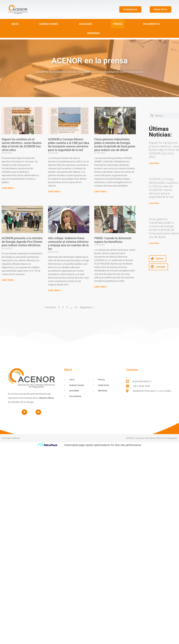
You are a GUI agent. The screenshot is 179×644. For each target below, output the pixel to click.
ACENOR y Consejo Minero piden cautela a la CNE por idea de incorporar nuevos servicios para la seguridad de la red (69, 145)
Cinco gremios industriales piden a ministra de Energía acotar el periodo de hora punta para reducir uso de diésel (115, 145)
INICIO (15, 24)
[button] (158, 259)
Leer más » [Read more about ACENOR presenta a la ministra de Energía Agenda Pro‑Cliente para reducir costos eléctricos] (8, 280)
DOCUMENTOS (151, 24)
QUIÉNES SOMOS (49, 24)
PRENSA (118, 24)
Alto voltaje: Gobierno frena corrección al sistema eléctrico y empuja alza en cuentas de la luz (68, 243)
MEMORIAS (94, 33)
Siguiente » (87, 307)
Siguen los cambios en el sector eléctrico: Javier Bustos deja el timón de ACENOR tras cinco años (22, 145)
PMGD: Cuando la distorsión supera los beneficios (113, 240)
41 (76, 307)
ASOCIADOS (86, 24)
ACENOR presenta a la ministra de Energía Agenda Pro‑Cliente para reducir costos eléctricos (22, 242)
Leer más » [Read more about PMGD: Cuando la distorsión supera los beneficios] (101, 287)
